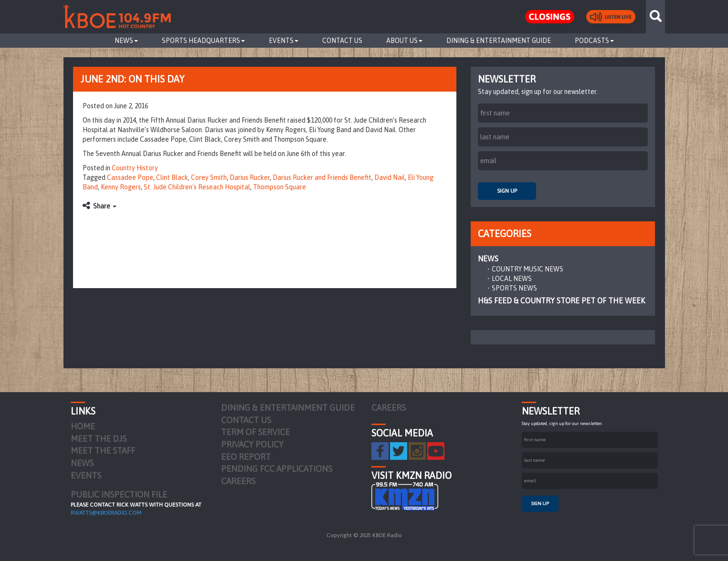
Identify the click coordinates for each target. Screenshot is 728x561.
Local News (512, 279)
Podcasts (594, 41)
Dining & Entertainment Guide (499, 41)
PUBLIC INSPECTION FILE (119, 494)
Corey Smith (209, 177)
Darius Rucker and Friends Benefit (322, 177)
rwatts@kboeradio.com (106, 513)
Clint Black (172, 177)
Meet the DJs (99, 439)
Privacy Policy (252, 444)
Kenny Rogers (121, 187)
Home (83, 426)
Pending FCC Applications (277, 469)
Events (284, 41)
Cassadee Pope (130, 177)
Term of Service (255, 432)
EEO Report (246, 457)
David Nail (390, 177)
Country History (135, 168)
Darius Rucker (250, 177)
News (126, 41)
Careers (238, 481)
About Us (404, 41)
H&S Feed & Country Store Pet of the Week (561, 301)
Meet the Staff (103, 451)
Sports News (514, 288)
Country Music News (528, 269)
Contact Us (342, 41)
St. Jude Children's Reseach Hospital (197, 187)
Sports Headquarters (203, 41)
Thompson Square (280, 187)
